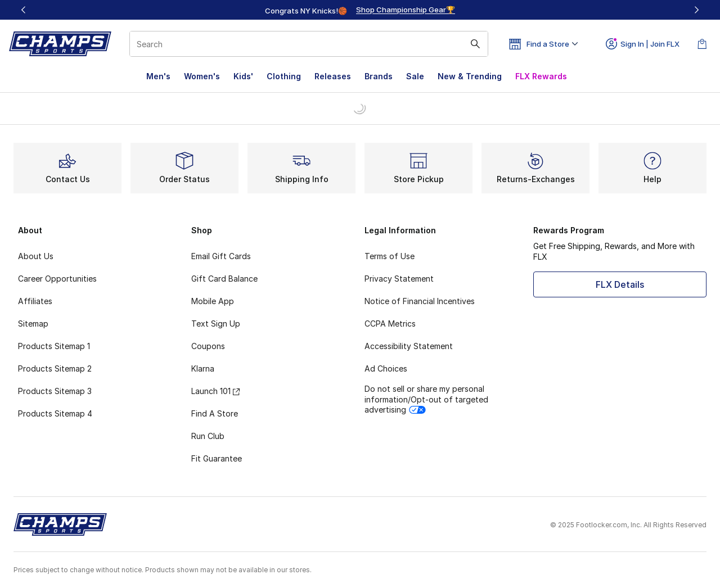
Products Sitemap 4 (55, 413)
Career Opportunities (57, 279)
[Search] (309, 44)
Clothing (284, 76)
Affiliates (35, 301)
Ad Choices (386, 368)
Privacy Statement (399, 279)
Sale (415, 76)
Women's (202, 76)
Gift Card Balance (224, 279)
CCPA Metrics (390, 324)
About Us (36, 256)
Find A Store (215, 413)
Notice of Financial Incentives (420, 301)
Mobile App (213, 301)
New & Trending (470, 76)
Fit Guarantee (217, 458)
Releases (333, 76)
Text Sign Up (216, 324)
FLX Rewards (541, 76)
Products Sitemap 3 (55, 391)
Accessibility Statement (409, 346)
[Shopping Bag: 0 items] (702, 44)
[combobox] (309, 44)
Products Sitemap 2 (55, 368)
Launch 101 (215, 391)
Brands (379, 76)
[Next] (696, 10)
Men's (158, 76)
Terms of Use (390, 256)
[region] (360, 10)
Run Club (208, 436)
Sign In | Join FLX (643, 44)
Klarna (203, 368)
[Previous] (24, 10)
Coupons (208, 346)
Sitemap (33, 324)
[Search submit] (475, 44)
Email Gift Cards (221, 256)
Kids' (243, 76)
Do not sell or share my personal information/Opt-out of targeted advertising (426, 399)
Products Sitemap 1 (54, 346)
